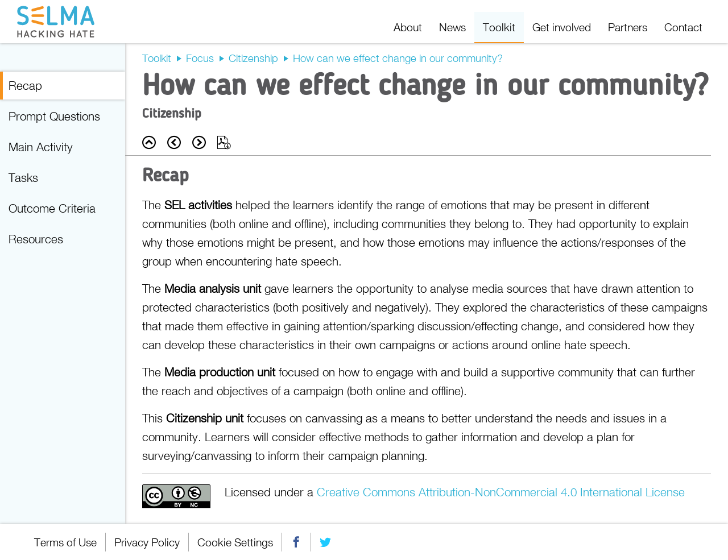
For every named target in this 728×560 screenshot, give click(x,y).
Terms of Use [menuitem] (65, 542)
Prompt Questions (54, 116)
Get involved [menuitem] (562, 27)
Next (199, 142)
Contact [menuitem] (683, 27)
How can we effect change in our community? (398, 58)
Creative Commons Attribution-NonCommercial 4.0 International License (501, 492)
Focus (200, 58)
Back (149, 142)
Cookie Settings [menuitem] (235, 542)
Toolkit (157, 58)
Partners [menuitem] (628, 27)
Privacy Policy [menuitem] (147, 542)
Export (224, 142)
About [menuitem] (408, 27)
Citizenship (253, 58)
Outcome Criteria (52, 208)
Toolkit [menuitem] (499, 27)
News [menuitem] (452, 27)
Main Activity (41, 147)
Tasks (23, 177)
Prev (174, 142)
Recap (25, 85)
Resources (36, 239)
